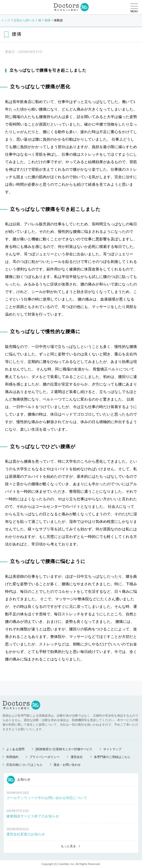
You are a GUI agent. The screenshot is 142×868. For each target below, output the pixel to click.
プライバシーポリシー (44, 757)
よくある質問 (15, 749)
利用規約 (12, 757)
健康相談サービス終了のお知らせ (33, 816)
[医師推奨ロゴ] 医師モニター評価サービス (64, 749)
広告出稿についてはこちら (24, 765)
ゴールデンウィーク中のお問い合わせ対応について (47, 798)
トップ (6, 20)
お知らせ (19, 780)
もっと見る (68, 846)
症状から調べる (24, 20)
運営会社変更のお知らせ (26, 834)
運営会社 (77, 757)
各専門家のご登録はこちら (112, 757)
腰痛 (48, 20)
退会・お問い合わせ (67, 765)
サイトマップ (112, 749)
